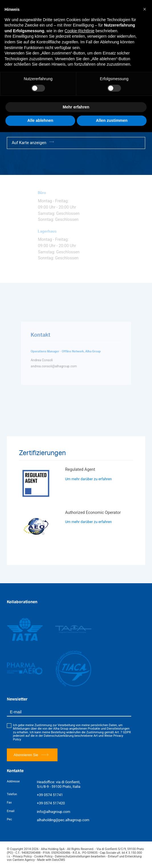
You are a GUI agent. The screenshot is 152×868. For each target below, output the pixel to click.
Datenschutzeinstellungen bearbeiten (80, 856)
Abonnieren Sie (31, 755)
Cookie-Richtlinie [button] (80, 31)
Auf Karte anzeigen (33, 142)
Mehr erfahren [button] (76, 107)
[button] (145, 9)
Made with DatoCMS (51, 860)
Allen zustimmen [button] (112, 120)
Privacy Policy (22, 856)
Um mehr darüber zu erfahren (89, 479)
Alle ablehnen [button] (40, 120)
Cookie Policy (43, 856)
